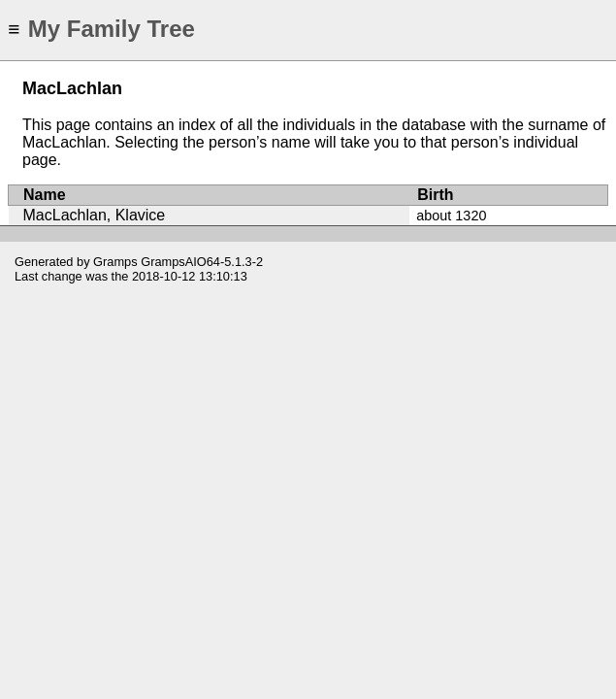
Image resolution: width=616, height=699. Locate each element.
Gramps (115, 262)
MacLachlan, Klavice (95, 215)
